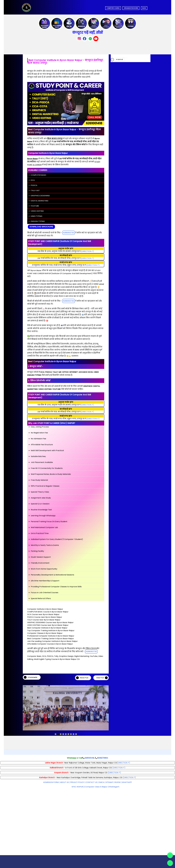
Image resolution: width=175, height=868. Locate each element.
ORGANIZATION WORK (131, 8)
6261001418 (89, 758)
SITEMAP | (110, 782)
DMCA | (102, 782)
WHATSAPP (127, 782)
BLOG (144, 8)
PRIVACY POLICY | (78, 782)
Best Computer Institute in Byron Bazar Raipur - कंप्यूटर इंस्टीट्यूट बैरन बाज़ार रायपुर (65, 62)
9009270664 (103, 758)
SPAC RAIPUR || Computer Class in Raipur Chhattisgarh (95, 787)
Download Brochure (41, 227)
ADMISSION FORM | (52, 782)
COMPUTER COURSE (113, 8)
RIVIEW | (118, 782)
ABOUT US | (65, 782)
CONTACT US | (92, 782)
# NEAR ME (119, 59)
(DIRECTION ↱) (87, 251)
